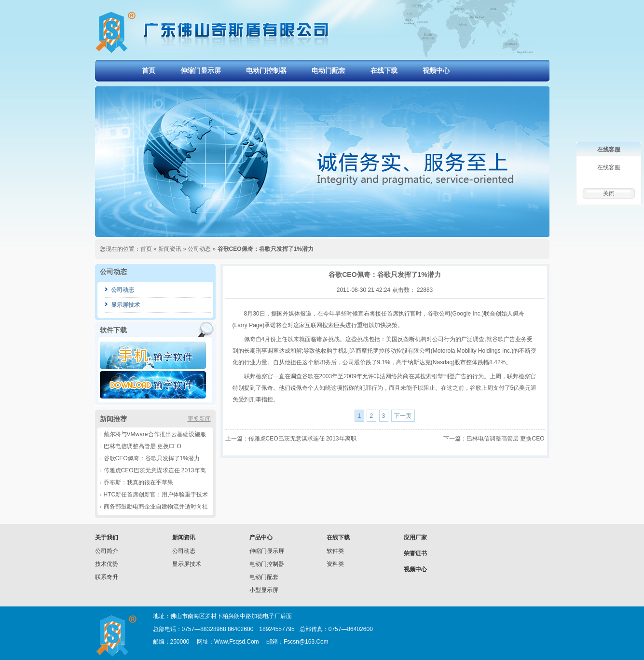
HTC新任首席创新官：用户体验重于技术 (156, 495)
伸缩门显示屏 (201, 70)
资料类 (335, 564)
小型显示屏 (264, 590)
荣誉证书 (415, 553)
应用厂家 (415, 537)
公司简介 (107, 551)
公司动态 (199, 249)
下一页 (403, 416)
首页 (149, 70)
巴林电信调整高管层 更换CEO (143, 446)
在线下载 (384, 70)
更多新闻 (199, 419)
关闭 (609, 193)
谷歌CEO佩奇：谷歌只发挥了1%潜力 (152, 458)
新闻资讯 (170, 249)
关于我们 (107, 537)
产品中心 (261, 537)
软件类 (335, 551)
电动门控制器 (266, 70)
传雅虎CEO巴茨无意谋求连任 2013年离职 (302, 439)
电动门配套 (329, 70)
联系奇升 (107, 577)
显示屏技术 (125, 305)
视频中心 (436, 70)
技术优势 (107, 564)
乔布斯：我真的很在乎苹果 (138, 482)
